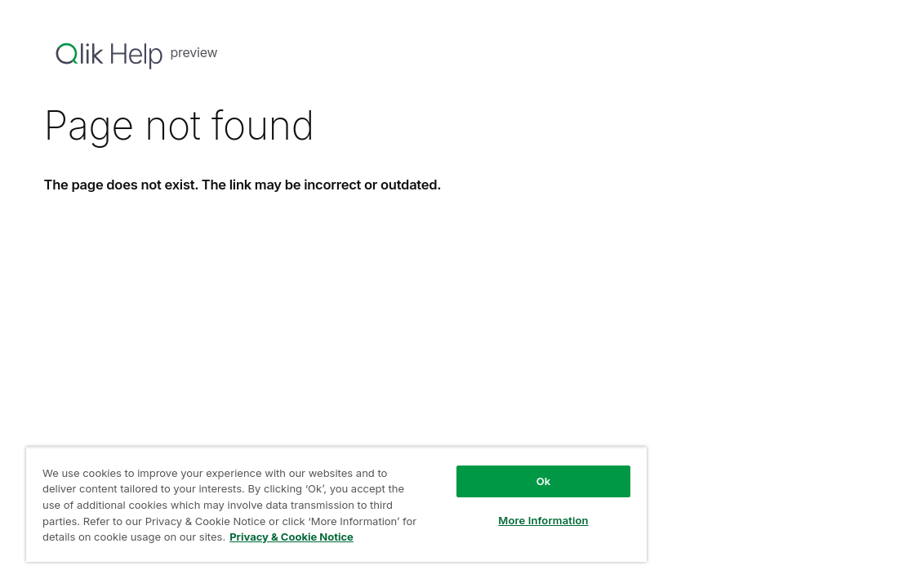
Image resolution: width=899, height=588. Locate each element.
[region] (287, 498)
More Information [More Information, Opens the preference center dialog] (459, 508)
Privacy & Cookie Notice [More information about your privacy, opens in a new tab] (240, 540)
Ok (460, 469)
